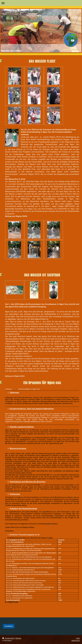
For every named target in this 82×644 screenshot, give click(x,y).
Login (78, 638)
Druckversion (8, 638)
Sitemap (18, 638)
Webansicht (76, 641)
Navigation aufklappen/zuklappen (41, 3)
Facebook (9, 626)
